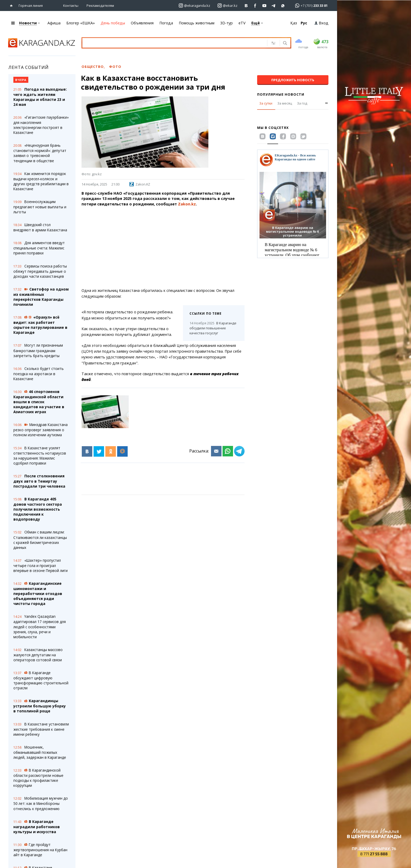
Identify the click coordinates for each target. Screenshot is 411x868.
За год (302, 103)
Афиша (54, 23)
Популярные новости (281, 94)
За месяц (285, 103)
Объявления (142, 23)
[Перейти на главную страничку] (12, 5)
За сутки (266, 103)
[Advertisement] (170, 247)
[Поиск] (285, 43)
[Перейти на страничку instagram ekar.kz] (228, 5)
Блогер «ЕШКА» (81, 23)
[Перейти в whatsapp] (310, 5)
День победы (113, 23)
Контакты (71, 5)
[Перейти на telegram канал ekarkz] (274, 5)
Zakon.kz (187, 204)
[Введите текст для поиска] (168, 42)
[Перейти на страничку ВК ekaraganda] (246, 5)
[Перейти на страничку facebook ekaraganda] (255, 5)
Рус (304, 23)
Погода (166, 23)
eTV (242, 23)
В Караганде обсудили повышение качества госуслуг (213, 328)
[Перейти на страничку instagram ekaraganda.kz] (194, 5)
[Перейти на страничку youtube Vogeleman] (265, 5)
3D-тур (226, 23)
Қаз (294, 23)
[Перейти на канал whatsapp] (283, 5)
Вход (321, 23)
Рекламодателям (100, 5)
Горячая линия (31, 5)
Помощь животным (197, 23)
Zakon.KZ (140, 184)
